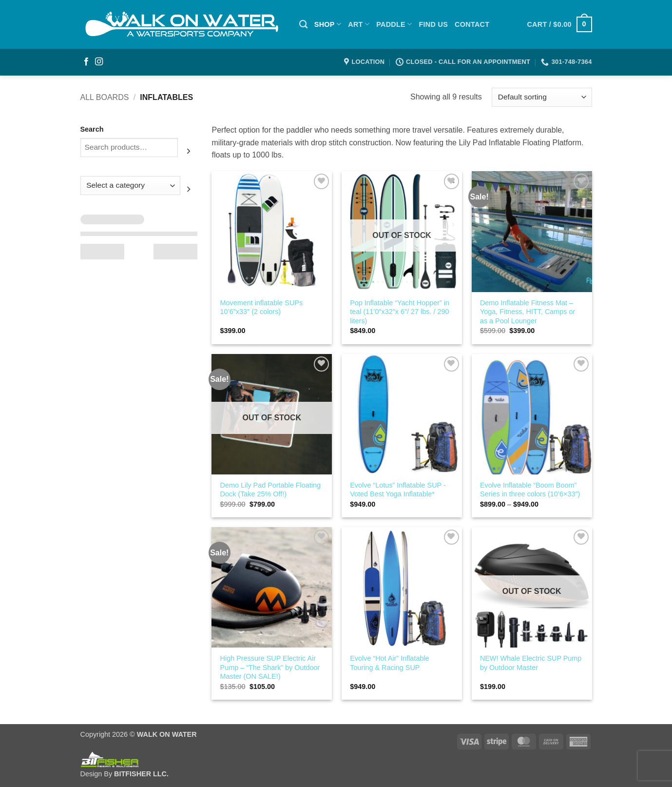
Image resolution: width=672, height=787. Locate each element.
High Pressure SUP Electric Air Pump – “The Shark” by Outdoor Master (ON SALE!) (270, 667)
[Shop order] (542, 97)
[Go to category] (189, 189)
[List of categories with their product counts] (131, 186)
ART (359, 24)
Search (92, 129)
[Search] (303, 25)
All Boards (105, 97)
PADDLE (394, 24)
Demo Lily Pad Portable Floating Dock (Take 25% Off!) (270, 490)
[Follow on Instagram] (99, 62)
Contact (472, 24)
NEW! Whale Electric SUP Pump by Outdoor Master (531, 663)
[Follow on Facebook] (86, 62)
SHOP (328, 24)
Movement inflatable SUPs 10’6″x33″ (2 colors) (262, 307)
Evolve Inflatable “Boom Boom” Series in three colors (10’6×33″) (530, 490)
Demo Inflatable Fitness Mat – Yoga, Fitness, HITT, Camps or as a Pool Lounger (528, 312)
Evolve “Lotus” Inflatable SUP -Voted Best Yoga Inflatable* (398, 490)
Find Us (433, 24)
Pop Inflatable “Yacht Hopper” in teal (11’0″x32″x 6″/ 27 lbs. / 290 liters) (400, 312)
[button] (559, 24)
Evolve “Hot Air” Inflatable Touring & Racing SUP (389, 663)
